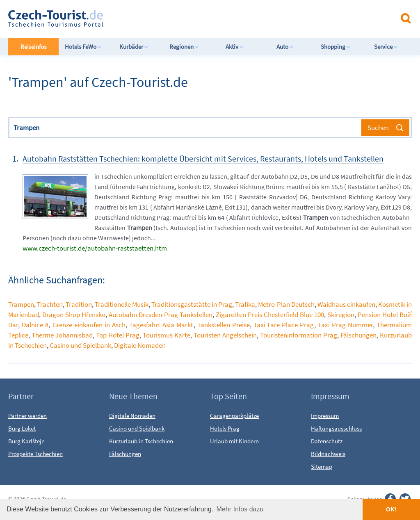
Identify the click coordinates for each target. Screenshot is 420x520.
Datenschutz (327, 441)
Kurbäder (134, 47)
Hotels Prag (225, 428)
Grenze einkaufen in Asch (89, 325)
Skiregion (341, 315)
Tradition (79, 304)
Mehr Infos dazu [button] (240, 509)
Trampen (21, 304)
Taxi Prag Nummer (345, 325)
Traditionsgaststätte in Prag (192, 304)
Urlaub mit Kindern (234, 441)
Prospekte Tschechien (35, 454)
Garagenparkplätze (234, 416)
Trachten (50, 304)
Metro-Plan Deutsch (286, 304)
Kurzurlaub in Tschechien (141, 441)
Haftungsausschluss (336, 428)
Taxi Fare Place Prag (284, 325)
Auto (285, 47)
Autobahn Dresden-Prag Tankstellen (161, 315)
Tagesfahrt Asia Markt (161, 325)
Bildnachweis (328, 454)
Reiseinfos (33, 47)
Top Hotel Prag (118, 335)
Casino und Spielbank (80, 345)
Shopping (336, 47)
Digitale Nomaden (140, 345)
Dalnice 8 (35, 325)
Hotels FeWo (83, 47)
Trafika (245, 304)
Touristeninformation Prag (299, 335)
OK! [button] (391, 509)
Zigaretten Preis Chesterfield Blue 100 (270, 315)
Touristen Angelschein (225, 335)
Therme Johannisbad (62, 335)
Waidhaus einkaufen (346, 304)
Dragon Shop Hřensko (74, 315)
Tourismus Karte (167, 335)
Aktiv (235, 47)
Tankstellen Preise (224, 325)
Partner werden (27, 416)
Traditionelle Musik (122, 304)
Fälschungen (358, 335)
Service (386, 47)
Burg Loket (22, 428)
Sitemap (322, 466)
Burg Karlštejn (26, 441)
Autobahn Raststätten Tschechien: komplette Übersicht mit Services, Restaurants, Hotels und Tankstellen (203, 159)
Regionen (184, 47)
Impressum (325, 416)
